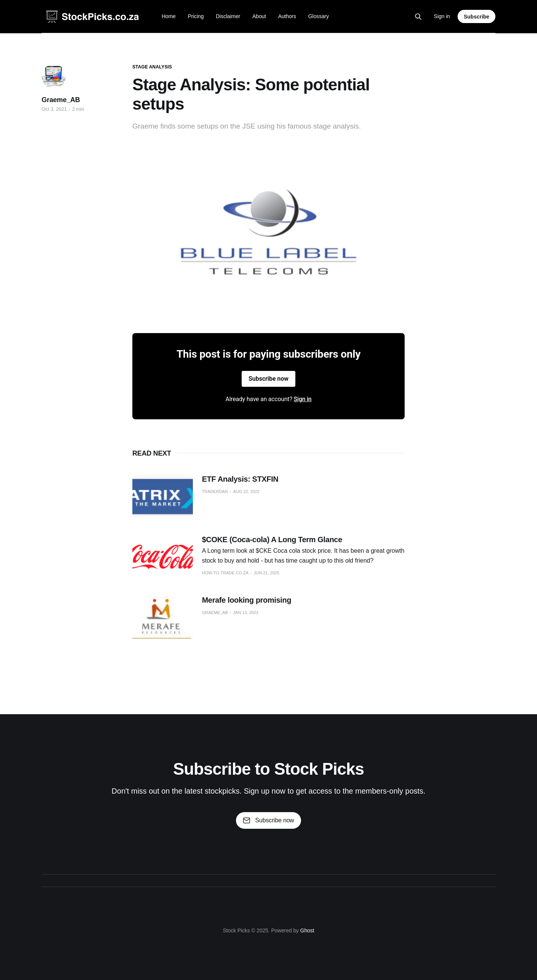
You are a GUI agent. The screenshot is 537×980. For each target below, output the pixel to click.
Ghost (307, 930)
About (259, 16)
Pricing (196, 16)
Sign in (442, 16)
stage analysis (152, 67)
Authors (287, 16)
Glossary (319, 16)
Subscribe (476, 17)
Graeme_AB (61, 100)
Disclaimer (228, 16)
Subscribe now (268, 379)
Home (168, 16)
